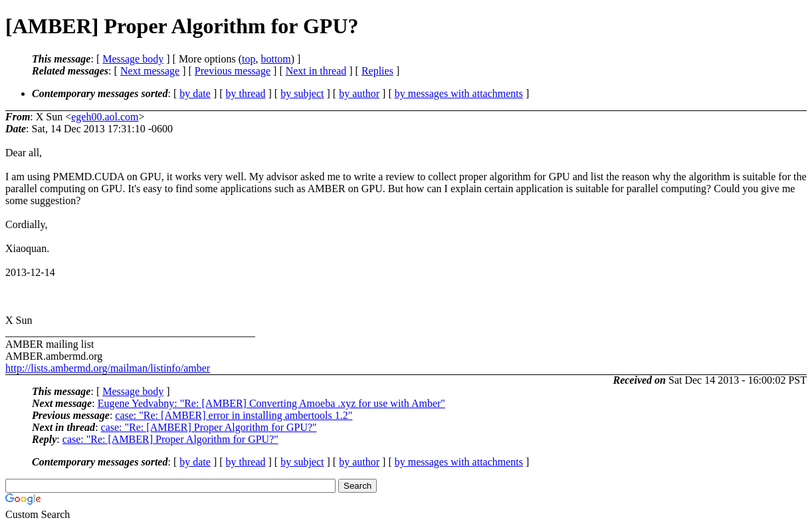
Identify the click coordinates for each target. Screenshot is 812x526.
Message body (133, 59)
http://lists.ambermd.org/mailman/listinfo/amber (108, 368)
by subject (302, 93)
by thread (246, 93)
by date (195, 93)
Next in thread (316, 71)
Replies (377, 71)
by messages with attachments (459, 93)
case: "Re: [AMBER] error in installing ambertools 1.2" (234, 415)
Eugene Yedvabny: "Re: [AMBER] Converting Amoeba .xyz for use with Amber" (271, 403)
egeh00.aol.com (105, 117)
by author (359, 93)
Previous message (233, 71)
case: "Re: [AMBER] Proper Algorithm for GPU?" (209, 427)
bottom (275, 59)
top (249, 59)
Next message (150, 71)
